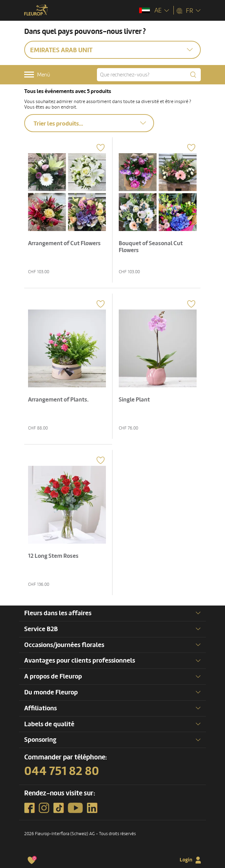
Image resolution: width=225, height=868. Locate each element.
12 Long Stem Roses (53, 556)
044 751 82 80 (62, 771)
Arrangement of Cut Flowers (64, 243)
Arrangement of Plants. (58, 400)
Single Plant (134, 400)
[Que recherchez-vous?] (149, 75)
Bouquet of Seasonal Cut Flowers (151, 247)
